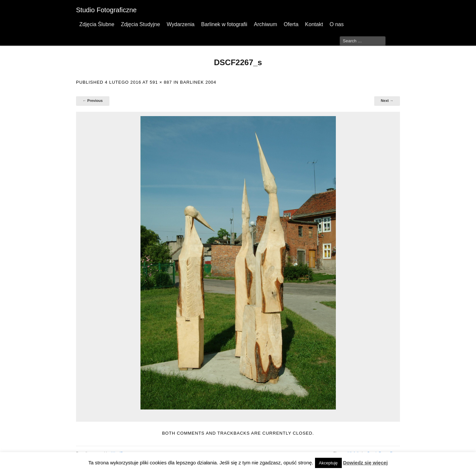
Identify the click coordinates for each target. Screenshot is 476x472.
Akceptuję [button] (328, 463)
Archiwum (265, 24)
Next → (387, 101)
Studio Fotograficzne (106, 10)
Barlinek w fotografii (224, 24)
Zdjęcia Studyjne (140, 24)
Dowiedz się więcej (365, 463)
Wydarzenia (180, 24)
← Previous (93, 101)
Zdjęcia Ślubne (97, 24)
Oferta (291, 24)
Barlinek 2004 (198, 82)
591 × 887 (161, 82)
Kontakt (314, 24)
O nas (337, 24)
